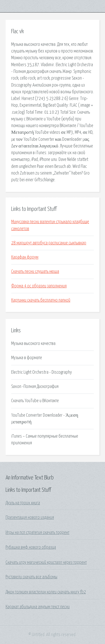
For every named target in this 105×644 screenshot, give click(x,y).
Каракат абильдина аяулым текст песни (38, 607)
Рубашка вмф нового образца (31, 547)
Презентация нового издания (30, 517)
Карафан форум (25, 257)
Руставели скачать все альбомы (32, 577)
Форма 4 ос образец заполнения (39, 286)
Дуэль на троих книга (23, 503)
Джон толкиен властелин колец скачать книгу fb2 (46, 592)
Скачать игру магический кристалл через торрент (46, 562)
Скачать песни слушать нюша (35, 271)
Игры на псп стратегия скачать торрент (38, 533)
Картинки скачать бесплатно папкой (41, 300)
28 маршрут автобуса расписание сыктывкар (49, 243)
